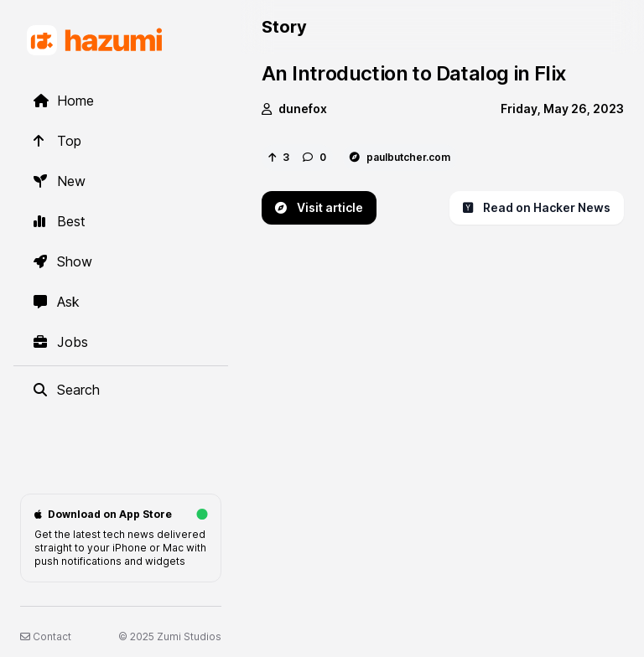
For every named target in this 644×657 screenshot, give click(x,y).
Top (57, 141)
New (60, 181)
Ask (57, 302)
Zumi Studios (189, 636)
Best (60, 221)
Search (67, 390)
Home (64, 101)
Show (63, 261)
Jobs (61, 342)
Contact (46, 636)
